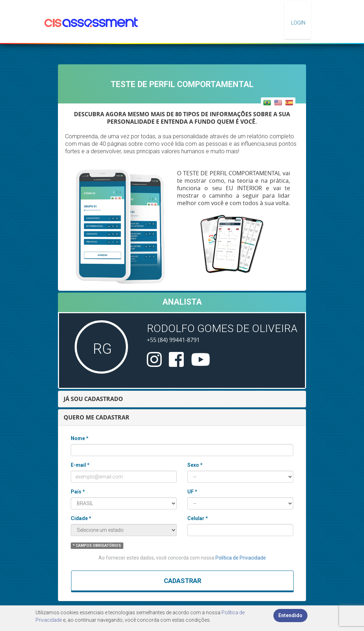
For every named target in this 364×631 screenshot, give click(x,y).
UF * (192, 492)
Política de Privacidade (241, 558)
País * (78, 492)
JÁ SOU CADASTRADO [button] (93, 399)
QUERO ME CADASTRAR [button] (97, 417)
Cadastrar (183, 581)
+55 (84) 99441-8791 (173, 340)
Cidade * (81, 518)
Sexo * (195, 465)
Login (298, 23)
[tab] (182, 399)
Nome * (80, 438)
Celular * (198, 518)
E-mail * (80, 465)
